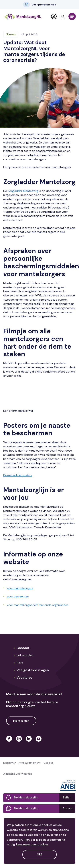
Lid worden (23, 655)
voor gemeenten (18, 596)
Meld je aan (21, 721)
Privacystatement (30, 763)
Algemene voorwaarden (18, 774)
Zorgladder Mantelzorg (23, 191)
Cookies (48, 763)
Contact (21, 648)
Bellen (67, 797)
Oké (40, 854)
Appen (67, 808)
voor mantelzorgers (20, 588)
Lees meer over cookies (32, 844)
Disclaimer (9, 763)
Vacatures (23, 678)
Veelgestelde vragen (31, 670)
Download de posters (18, 475)
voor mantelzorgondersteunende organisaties (38, 605)
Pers (18, 663)
